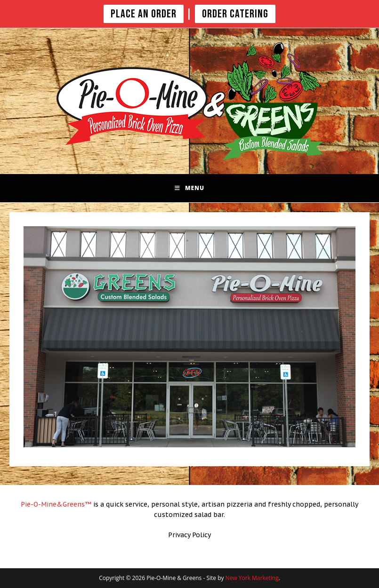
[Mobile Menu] (189, 188)
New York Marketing (252, 578)
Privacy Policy (189, 535)
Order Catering (235, 14)
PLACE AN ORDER (144, 14)
